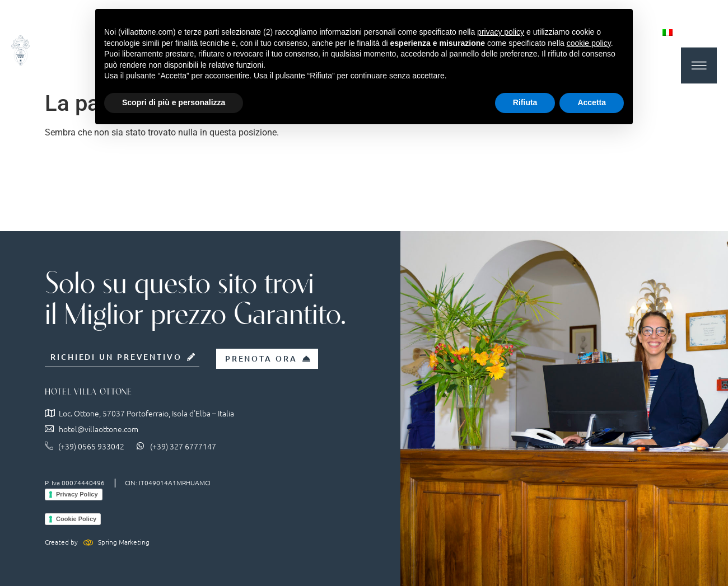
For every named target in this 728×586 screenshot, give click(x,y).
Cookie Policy (76, 519)
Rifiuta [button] (525, 102)
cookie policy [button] (589, 43)
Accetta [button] (592, 102)
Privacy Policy (77, 494)
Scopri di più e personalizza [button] (174, 102)
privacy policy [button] (501, 32)
